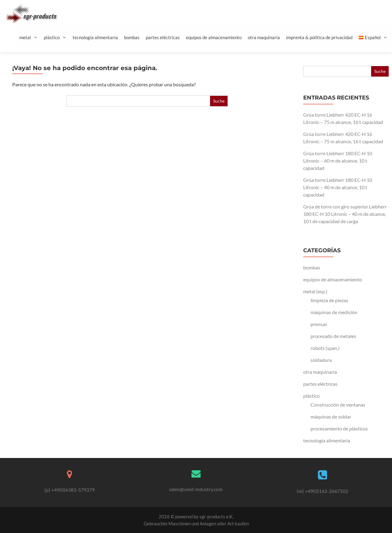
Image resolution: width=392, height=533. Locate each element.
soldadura (321, 360)
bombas (132, 37)
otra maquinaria (264, 37)
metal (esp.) (315, 291)
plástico (57, 38)
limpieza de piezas (329, 300)
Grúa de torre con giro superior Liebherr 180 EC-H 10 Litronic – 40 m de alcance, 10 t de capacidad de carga (345, 214)
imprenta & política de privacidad (319, 37)
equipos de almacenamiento (214, 37)
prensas (319, 324)
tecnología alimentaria (95, 37)
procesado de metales (333, 336)
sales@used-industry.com (196, 489)
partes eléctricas (163, 37)
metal (31, 38)
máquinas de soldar (331, 417)
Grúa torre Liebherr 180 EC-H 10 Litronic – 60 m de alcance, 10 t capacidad (338, 161)
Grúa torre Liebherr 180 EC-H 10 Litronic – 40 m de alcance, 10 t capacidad (338, 187)
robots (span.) (325, 348)
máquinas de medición (334, 312)
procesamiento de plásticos (339, 428)
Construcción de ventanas (338, 405)
